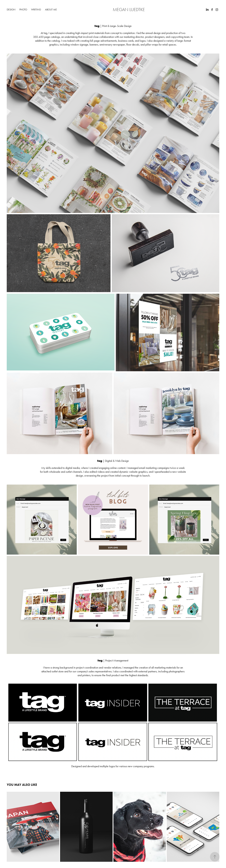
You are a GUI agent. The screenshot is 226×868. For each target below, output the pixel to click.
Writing (36, 10)
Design (11, 10)
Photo (23, 10)
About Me (51, 10)
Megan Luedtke (129, 10)
